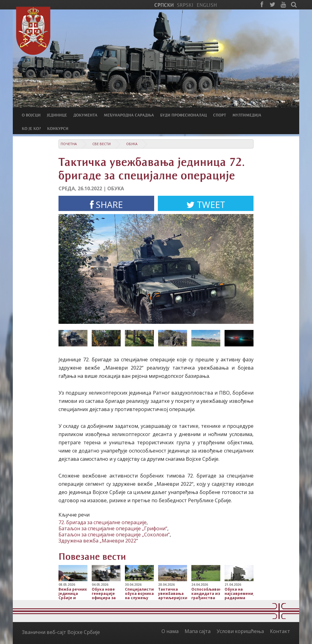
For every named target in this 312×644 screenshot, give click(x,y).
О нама (170, 631)
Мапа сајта (198, 631)
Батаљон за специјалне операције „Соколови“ (114, 535)
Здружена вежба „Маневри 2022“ (98, 541)
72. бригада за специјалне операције (103, 522)
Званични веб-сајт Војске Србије (61, 632)
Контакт (280, 631)
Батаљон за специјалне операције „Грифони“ (113, 528)
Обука (132, 144)
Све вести (101, 144)
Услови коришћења (240, 631)
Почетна (69, 144)
